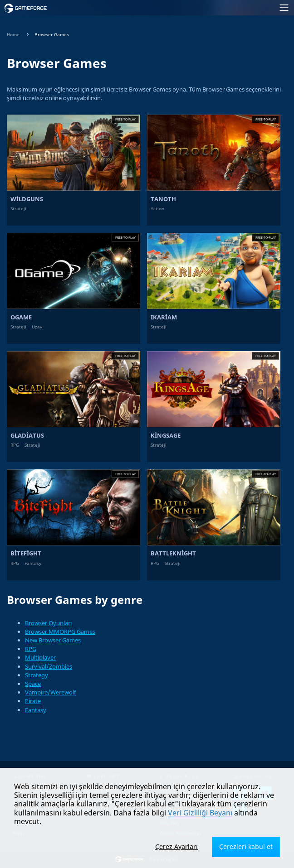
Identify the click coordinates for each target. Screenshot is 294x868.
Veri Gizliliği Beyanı (200, 813)
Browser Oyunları (48, 623)
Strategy (37, 675)
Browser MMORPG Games (60, 632)
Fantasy (36, 710)
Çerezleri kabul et (246, 846)
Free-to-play (125, 119)
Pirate (33, 701)
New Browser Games (53, 640)
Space (33, 684)
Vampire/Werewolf (50, 692)
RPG (31, 649)
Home (13, 35)
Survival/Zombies (49, 666)
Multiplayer (40, 657)
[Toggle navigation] (174, 8)
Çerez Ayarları (176, 846)
